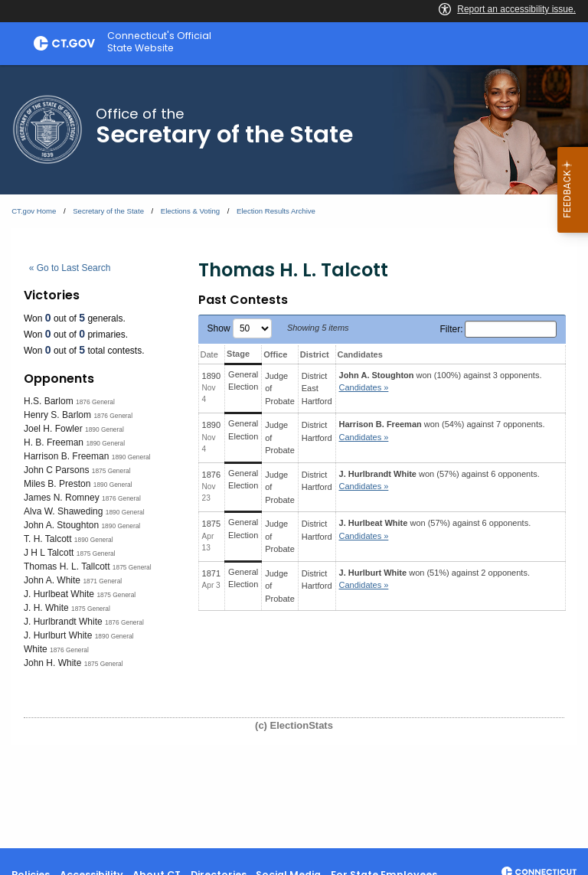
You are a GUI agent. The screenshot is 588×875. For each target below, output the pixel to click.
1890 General (105, 429)
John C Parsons (56, 470)
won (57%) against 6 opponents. (439, 480)
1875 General (111, 471)
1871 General (102, 581)
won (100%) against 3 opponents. (441, 382)
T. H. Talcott (47, 539)
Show (240, 328)
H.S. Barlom (49, 401)
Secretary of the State (108, 211)
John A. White (52, 580)
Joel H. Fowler (53, 429)
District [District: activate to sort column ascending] (315, 354)
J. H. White (46, 608)
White (36, 649)
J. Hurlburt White (58, 635)
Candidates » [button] (364, 387)
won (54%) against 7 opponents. (442, 431)
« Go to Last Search (70, 268)
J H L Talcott (49, 553)
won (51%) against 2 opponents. (434, 579)
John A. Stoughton (61, 525)
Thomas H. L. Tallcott (67, 566)
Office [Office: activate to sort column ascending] (275, 354)
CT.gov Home (34, 211)
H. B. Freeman (54, 442)
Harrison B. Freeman (66, 456)
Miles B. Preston (57, 484)
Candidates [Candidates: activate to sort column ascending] (360, 354)
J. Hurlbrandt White (63, 622)
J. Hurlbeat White (59, 594)
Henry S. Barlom (57, 415)
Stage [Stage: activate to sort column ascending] (238, 354)
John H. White (52, 663)
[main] (294, 457)
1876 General (95, 402)
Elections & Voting (190, 211)
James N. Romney (62, 498)
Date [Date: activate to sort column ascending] (209, 354)
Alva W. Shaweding (63, 511)
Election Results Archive (276, 211)
